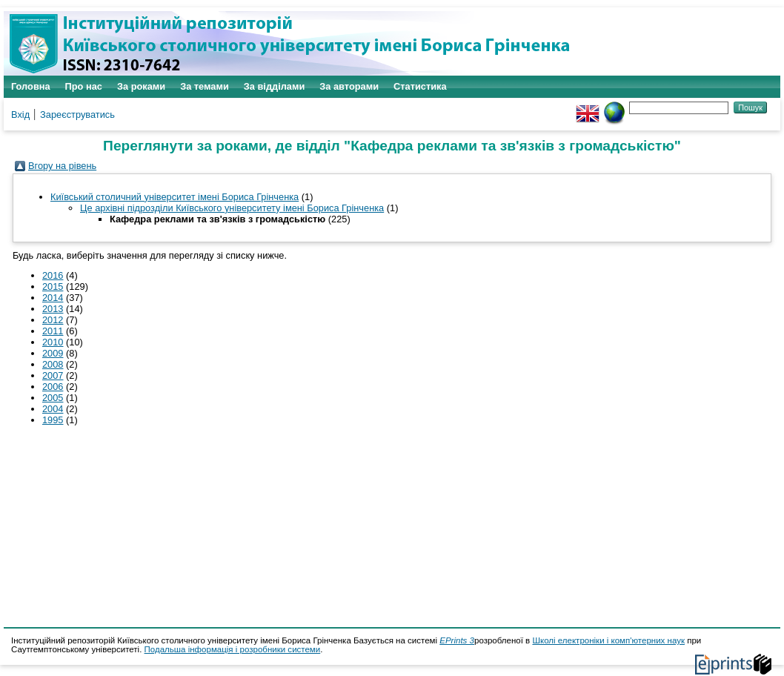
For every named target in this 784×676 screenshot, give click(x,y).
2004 (53, 409)
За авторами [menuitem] (349, 86)
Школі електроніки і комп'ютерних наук (608, 640)
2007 (53, 375)
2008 (53, 364)
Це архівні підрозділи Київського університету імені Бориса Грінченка (232, 208)
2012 (53, 320)
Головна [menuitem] (31, 86)
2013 (53, 309)
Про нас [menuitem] (84, 86)
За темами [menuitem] (205, 86)
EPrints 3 (457, 640)
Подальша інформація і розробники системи (233, 649)
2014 (53, 298)
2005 (53, 398)
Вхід (20, 115)
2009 (53, 353)
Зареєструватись (77, 115)
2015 (53, 286)
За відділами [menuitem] (275, 86)
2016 (53, 275)
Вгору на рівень (62, 166)
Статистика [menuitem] (420, 86)
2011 (53, 331)
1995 (53, 420)
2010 (53, 342)
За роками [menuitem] (141, 86)
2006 (53, 387)
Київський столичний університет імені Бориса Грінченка (175, 197)
